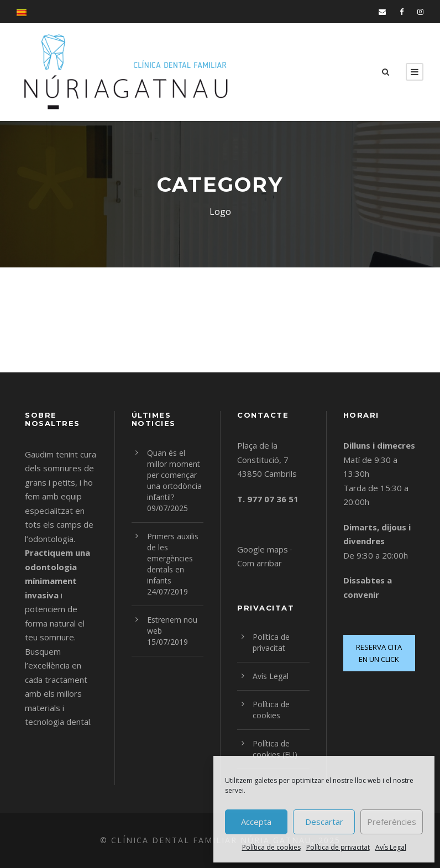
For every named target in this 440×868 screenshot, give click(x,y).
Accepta (256, 822)
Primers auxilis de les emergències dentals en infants (173, 558)
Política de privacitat (338, 847)
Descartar (324, 822)
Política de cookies (271, 847)
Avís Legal (391, 847)
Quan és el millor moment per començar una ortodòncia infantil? (174, 475)
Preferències (392, 822)
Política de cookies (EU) (275, 749)
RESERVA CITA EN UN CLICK (379, 653)
